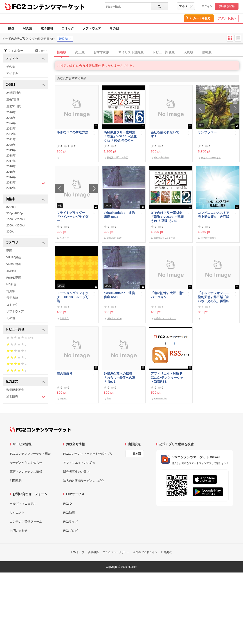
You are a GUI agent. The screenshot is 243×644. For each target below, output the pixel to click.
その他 (114, 28)
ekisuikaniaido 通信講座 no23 (119, 215)
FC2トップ (78, 552)
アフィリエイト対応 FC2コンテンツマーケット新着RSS (167, 378)
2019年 (11, 150)
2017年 (11, 161)
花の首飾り (65, 373)
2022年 (11, 134)
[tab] (149, 52)
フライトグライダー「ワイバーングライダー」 (72, 217)
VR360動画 (14, 264)
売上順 (80, 52)
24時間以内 (14, 93)
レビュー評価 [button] (25, 330)
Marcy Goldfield (161, 158)
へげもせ (64, 238)
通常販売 (26, 397)
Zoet (109, 399)
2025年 (11, 118)
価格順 (207, 52)
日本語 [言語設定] (137, 454)
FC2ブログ (70, 531)
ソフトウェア (92, 28)
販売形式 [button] (25, 382)
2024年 (11, 123)
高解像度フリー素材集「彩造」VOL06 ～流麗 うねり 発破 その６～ (120, 136)
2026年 (11, 112)
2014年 (11, 177)
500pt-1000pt (15, 213)
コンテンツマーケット (56, 7)
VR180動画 (14, 257)
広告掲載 (166, 552)
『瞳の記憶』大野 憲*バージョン (167, 295)
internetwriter (160, 399)
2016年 (11, 166)
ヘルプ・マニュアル (23, 504)
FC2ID (67, 504)
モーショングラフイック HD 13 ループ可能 (73, 297)
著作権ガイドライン (145, 552)
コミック (68, 28)
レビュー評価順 (164, 52)
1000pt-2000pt (16, 219)
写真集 (27, 28)
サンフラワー (207, 132)
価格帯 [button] (25, 199)
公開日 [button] (25, 85)
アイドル (12, 73)
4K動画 (11, 271)
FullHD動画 (14, 278)
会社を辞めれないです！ (165, 134)
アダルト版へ (227, 18)
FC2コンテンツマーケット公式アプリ (88, 454)
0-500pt (11, 207)
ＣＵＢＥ (64, 318)
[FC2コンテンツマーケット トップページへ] (40, 429)
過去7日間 (13, 100)
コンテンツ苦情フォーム (26, 522)
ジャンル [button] (25, 58)
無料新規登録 (227, 6)
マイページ (186, 6)
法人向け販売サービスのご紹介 (84, 481)
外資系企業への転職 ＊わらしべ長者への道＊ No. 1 (119, 378)
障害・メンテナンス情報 (26, 472)
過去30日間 (14, 106)
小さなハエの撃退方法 (72, 132)
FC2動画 (69, 513)
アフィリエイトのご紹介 (79, 463)
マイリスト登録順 (131, 52)
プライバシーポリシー (116, 552)
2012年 (11, 188)
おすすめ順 (101, 52)
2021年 (11, 139)
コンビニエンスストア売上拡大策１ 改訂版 (214, 215)
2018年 (11, 155)
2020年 (11, 145)
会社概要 (93, 552)
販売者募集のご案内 (76, 472)
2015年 (11, 172)
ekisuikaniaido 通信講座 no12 (119, 295)
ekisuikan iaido (114, 238)
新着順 (61, 52)
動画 (11, 28)
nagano (63, 399)
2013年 (26, 183)
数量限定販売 (15, 390)
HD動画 (11, 284)
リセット (41, 51)
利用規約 (16, 481)
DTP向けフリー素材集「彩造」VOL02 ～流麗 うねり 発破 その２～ (167, 217)
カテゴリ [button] (25, 243)
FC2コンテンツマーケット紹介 (30, 454)
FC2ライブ (70, 522)
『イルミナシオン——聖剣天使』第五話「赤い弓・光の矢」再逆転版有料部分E (214, 297)
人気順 (188, 52)
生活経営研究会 (209, 238)
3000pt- (11, 231)
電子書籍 (47, 28)
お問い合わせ (19, 531)
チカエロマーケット (211, 158)
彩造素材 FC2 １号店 (117, 158)
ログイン (207, 6)
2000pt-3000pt (16, 225)
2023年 (11, 129)
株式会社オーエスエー (165, 318)
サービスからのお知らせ (26, 463)
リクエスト (17, 513)
